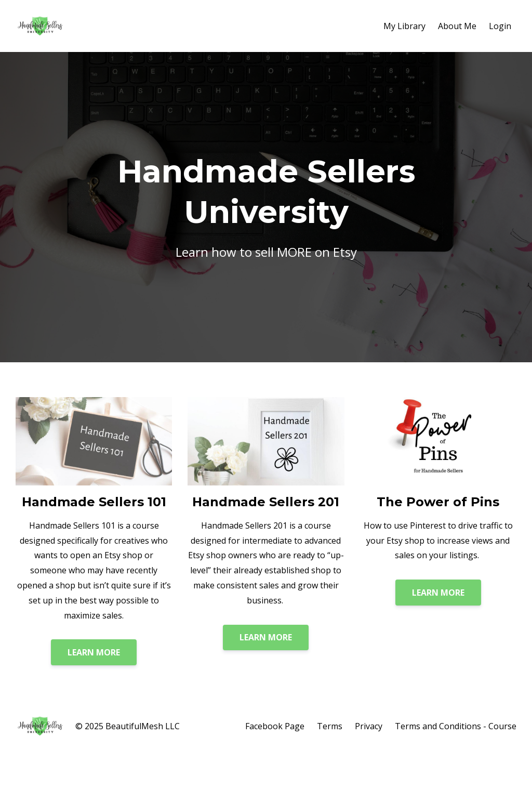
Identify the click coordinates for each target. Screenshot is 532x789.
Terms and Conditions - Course (456, 726)
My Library (404, 26)
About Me (457, 26)
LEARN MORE (94, 652)
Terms (330, 726)
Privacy (369, 726)
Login (500, 26)
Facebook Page (275, 726)
